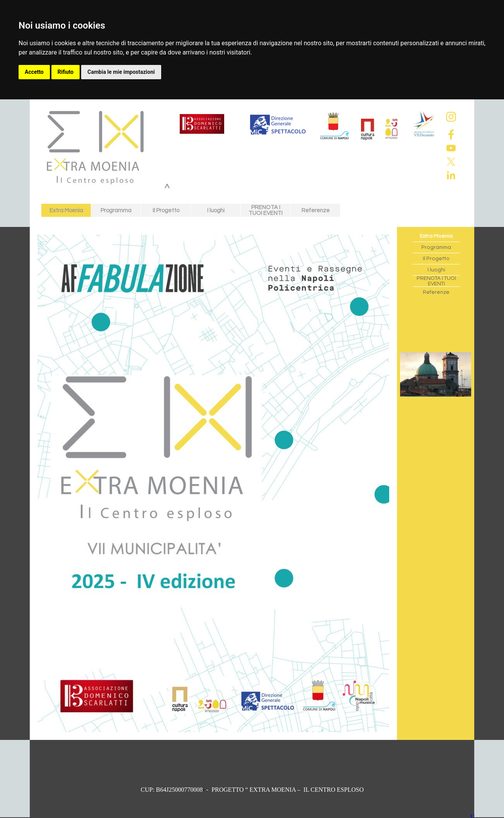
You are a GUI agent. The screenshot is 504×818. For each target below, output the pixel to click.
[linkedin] (451, 175)
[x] (451, 162)
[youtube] (451, 148)
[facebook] (451, 135)
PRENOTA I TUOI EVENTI (266, 210)
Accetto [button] (34, 72)
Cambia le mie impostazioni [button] (121, 72)
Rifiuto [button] (66, 72)
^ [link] (167, 189)
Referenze (316, 210)
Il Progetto (166, 210)
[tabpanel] (252, 790)
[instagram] (451, 117)
